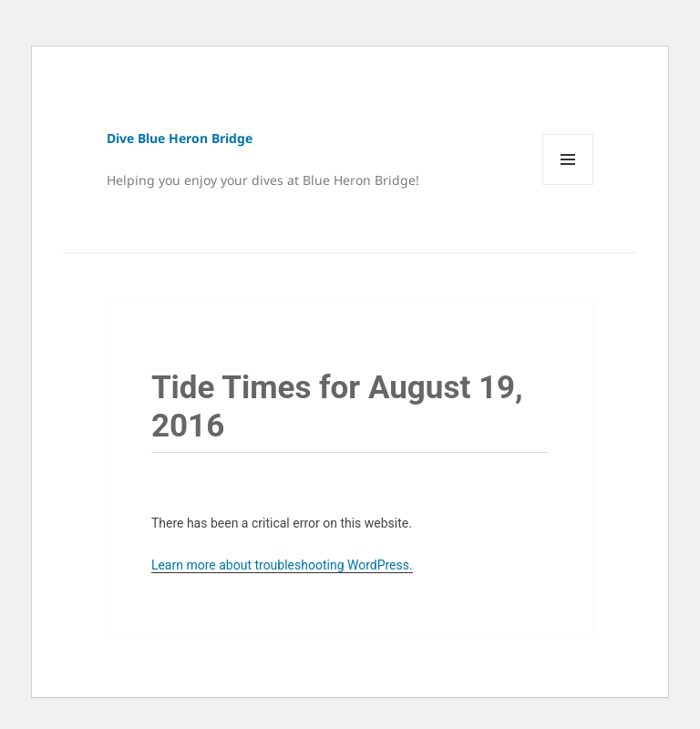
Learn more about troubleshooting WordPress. (282, 565)
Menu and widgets (568, 185)
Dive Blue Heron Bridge (180, 138)
